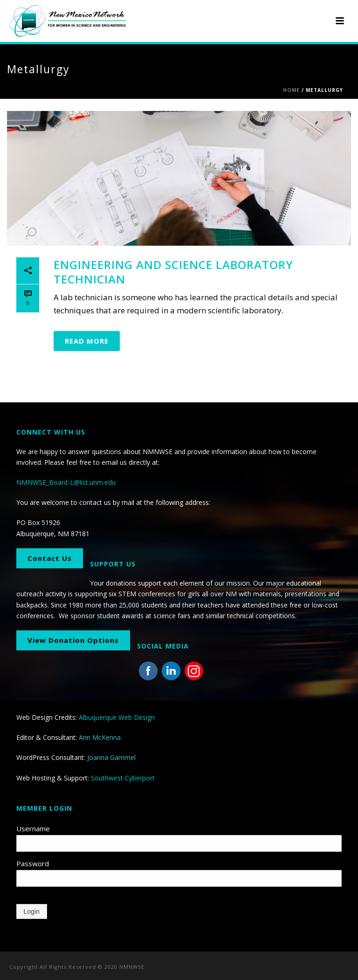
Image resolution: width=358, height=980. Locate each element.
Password (33, 863)
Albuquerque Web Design (117, 717)
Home (291, 90)
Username (33, 828)
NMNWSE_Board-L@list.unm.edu (66, 482)
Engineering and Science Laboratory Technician (173, 272)
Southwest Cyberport (123, 778)
